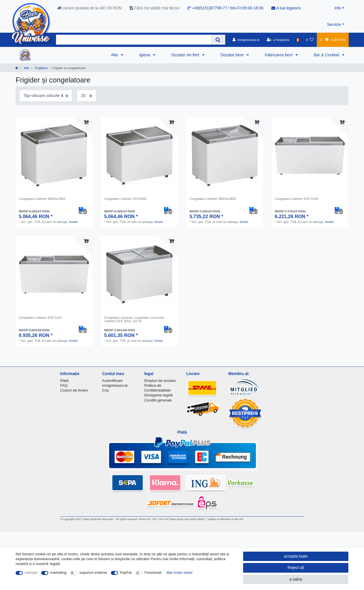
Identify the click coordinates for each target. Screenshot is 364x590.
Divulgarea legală (158, 395)
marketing (58, 573)
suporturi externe (93, 573)
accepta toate (296, 556)
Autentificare (112, 381)
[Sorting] (46, 96)
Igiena (145, 55)
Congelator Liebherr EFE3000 (125, 199)
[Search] (218, 40)
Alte (115, 55)
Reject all (296, 568)
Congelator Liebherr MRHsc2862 (213, 199)
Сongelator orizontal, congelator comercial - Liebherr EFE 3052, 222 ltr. (135, 319)
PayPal (126, 573)
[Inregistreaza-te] (246, 40)
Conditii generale (158, 400)
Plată (65, 381)
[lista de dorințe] (310, 40)
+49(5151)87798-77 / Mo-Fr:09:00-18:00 (226, 8)
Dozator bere (232, 55)
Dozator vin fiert (186, 55)
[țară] (298, 40)
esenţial (31, 573)
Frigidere (41, 68)
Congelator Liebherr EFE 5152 (40, 318)
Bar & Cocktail (327, 55)
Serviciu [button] (334, 24)
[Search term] (133, 40)
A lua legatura (286, 8)
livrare (73, 222)
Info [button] (338, 8)
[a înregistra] (278, 40)
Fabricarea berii (279, 55)
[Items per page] (86, 96)
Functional (153, 573)
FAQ (64, 385)
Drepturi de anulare (160, 381)
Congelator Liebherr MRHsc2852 (42, 199)
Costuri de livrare (74, 390)
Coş (105, 390)
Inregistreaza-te (115, 385)
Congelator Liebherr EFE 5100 (296, 199)
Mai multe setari (179, 573)
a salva (296, 579)
